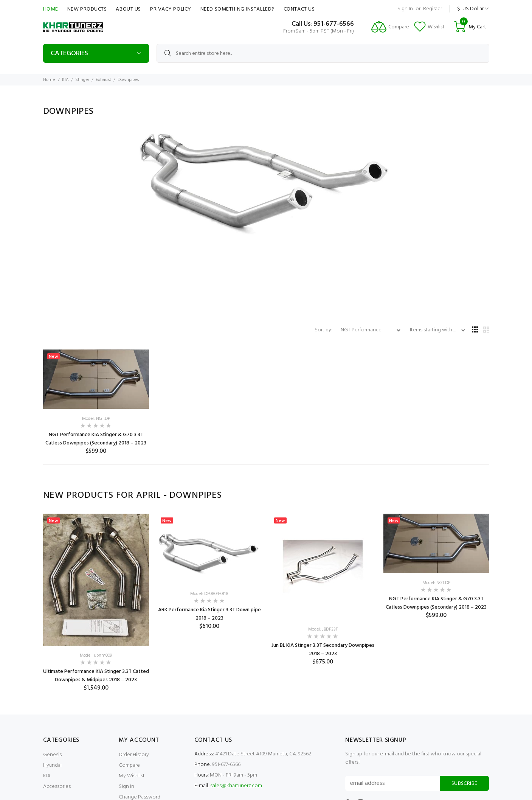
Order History (134, 755)
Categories (69, 54)
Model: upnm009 (96, 656)
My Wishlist (132, 776)
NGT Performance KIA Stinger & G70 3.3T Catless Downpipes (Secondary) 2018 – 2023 (96, 439)
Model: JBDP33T (323, 629)
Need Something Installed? (237, 9)
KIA (65, 80)
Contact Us (299, 9)
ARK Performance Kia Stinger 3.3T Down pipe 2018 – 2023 (209, 614)
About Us (128, 9)
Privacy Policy (171, 9)
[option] (96, 603)
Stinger (82, 80)
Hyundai (52, 765)
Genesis (52, 755)
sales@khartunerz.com (236, 786)
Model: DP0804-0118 (209, 594)
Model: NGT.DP (96, 419)
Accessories (57, 787)
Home (51, 9)
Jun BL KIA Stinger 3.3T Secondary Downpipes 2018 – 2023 (323, 650)
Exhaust (103, 80)
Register (433, 9)
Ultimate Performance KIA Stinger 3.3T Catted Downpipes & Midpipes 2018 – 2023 (96, 676)
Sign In (405, 9)
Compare (129, 765)
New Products (87, 9)
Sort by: (324, 330)
